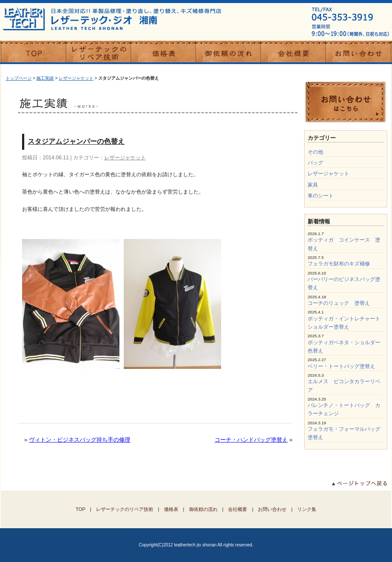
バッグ (315, 163)
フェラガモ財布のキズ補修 (339, 264)
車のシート (321, 196)
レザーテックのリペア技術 (125, 509)
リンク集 (307, 509)
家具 (313, 185)
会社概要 (238, 509)
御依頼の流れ (203, 509)
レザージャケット (76, 78)
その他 (315, 152)
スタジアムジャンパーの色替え (76, 141)
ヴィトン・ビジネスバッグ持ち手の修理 (80, 440)
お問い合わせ (272, 509)
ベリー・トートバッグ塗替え (341, 366)
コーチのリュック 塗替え (339, 303)
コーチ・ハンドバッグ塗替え (251, 440)
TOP (80, 509)
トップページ (19, 78)
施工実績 (45, 78)
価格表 (171, 509)
